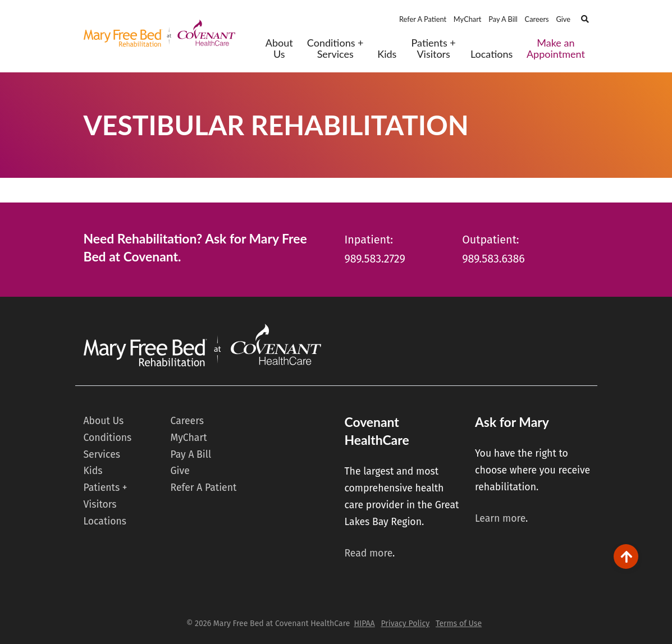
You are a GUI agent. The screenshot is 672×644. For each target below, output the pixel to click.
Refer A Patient (423, 19)
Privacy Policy (405, 624)
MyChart (468, 19)
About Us (279, 49)
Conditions (108, 438)
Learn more (500, 519)
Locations (492, 54)
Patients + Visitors (434, 49)
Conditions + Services (335, 49)
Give (563, 19)
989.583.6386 (493, 259)
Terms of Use (459, 624)
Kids (387, 54)
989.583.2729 (375, 259)
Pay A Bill (503, 19)
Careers (537, 19)
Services (102, 455)
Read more (368, 553)
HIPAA (364, 624)
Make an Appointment (556, 49)
